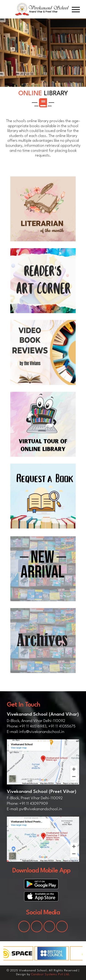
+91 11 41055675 (62, 726)
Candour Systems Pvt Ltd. (51, 974)
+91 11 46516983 (33, 726)
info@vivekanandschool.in (42, 732)
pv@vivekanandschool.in (41, 809)
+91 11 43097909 (34, 804)
